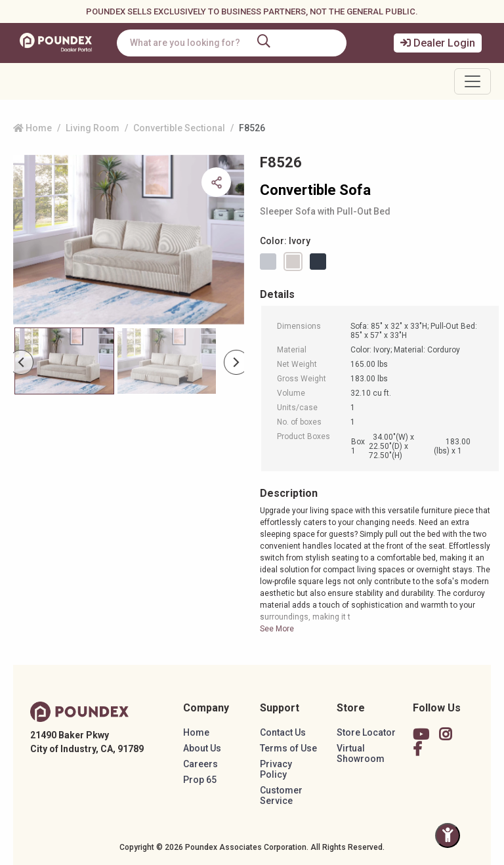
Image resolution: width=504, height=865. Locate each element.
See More (277, 629)
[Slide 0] (64, 361)
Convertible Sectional (179, 128)
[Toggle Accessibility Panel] (448, 835)
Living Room (93, 128)
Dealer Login (438, 43)
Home (32, 128)
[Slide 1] (167, 361)
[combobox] (232, 43)
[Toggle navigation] (472, 81)
